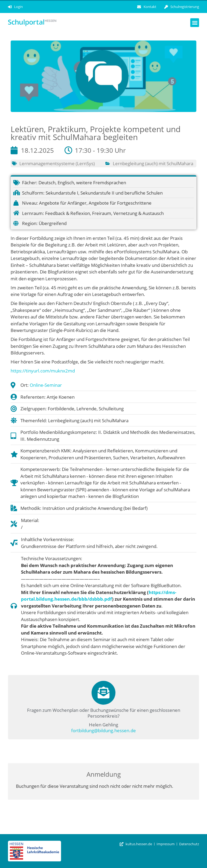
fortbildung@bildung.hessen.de (103, 730)
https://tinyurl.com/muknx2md (43, 371)
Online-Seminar (46, 385)
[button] (195, 23)
